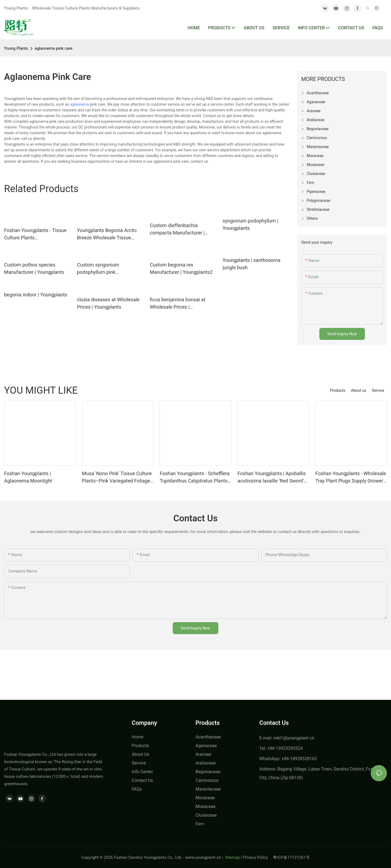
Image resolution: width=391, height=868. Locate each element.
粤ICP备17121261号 (291, 857)
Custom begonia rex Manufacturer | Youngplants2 (181, 268)
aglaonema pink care (54, 48)
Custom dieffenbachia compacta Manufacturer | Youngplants (177, 229)
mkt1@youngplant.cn (294, 738)
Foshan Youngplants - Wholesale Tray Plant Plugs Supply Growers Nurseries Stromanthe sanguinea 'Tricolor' (351, 477)
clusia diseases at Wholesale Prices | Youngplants (108, 303)
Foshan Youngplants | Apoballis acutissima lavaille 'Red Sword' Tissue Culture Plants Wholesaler (272, 477)
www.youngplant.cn (203, 857)
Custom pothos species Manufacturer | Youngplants (34, 268)
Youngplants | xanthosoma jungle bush (252, 264)
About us (359, 390)
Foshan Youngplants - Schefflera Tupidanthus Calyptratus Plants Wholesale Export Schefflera (195, 477)
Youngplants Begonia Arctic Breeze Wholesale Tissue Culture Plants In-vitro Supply (108, 234)
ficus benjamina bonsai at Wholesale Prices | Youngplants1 (178, 304)
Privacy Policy (258, 857)
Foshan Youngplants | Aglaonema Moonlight (28, 477)
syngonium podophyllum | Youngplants (250, 224)
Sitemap (232, 857)
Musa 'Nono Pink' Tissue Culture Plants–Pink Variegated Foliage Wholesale (117, 477)
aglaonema (80, 104)
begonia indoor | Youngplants (36, 295)
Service (378, 390)
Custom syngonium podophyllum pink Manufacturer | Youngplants (107, 269)
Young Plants (16, 48)
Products (338, 390)
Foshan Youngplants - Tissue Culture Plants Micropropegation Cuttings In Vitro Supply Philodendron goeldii (36, 234)
